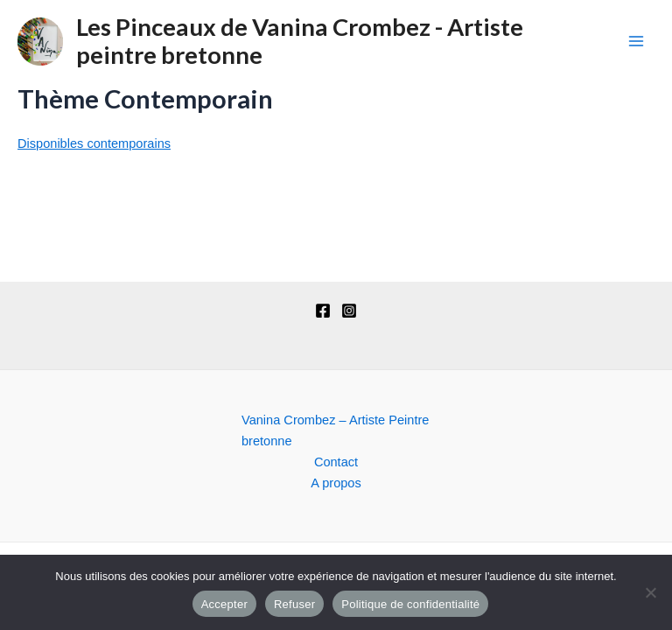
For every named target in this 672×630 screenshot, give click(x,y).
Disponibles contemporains (94, 143)
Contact (336, 462)
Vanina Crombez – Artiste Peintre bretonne (335, 430)
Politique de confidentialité (410, 604)
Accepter (224, 604)
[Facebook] (323, 311)
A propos (336, 483)
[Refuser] (650, 592)
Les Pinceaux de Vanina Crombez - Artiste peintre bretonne (300, 41)
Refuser (294, 604)
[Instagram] (349, 311)
